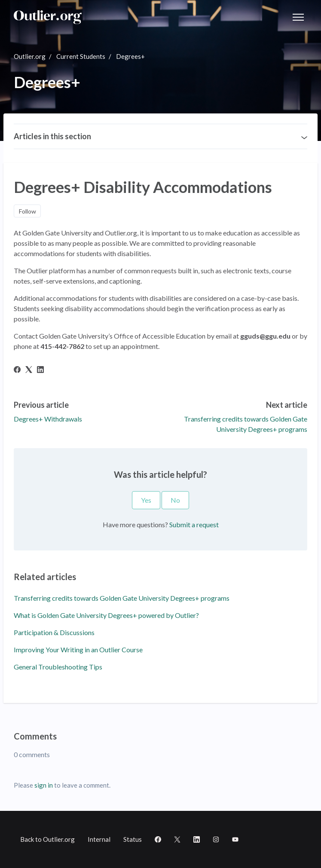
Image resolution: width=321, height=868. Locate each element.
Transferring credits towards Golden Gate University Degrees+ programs (122, 598)
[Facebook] (17, 370)
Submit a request (194, 524)
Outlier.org (30, 56)
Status (133, 839)
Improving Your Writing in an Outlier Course (78, 649)
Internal (99, 839)
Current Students (81, 56)
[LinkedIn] (40, 370)
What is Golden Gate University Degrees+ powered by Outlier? (106, 615)
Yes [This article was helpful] (146, 500)
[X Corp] (29, 370)
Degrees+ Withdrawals (48, 419)
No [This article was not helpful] (175, 500)
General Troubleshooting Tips (58, 667)
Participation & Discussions (54, 632)
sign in (44, 785)
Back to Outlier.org (47, 839)
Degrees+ (130, 56)
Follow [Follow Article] (28, 211)
